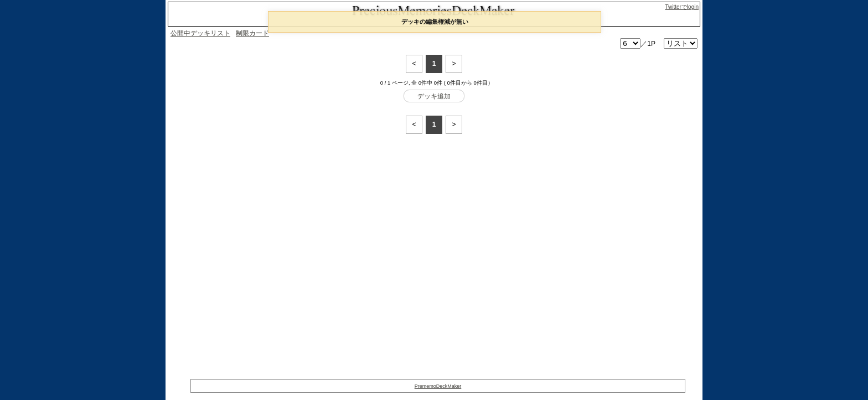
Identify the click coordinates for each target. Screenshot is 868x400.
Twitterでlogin (682, 7)
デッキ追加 (434, 96)
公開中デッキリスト (200, 33)
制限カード (252, 33)
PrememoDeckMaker (438, 386)
